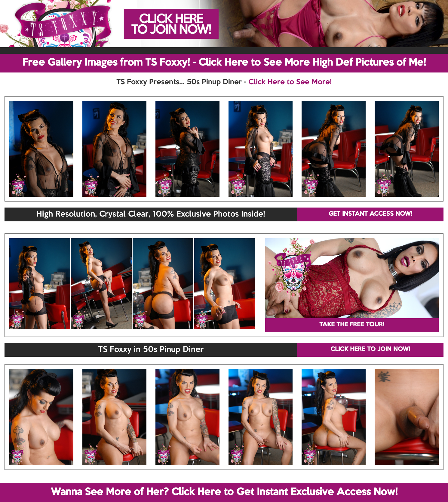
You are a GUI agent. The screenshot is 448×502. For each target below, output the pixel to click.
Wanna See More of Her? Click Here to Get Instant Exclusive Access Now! (224, 492)
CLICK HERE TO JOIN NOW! (370, 350)
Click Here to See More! (290, 82)
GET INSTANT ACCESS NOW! (370, 214)
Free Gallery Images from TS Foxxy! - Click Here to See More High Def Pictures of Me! (224, 63)
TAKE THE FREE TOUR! (352, 325)
